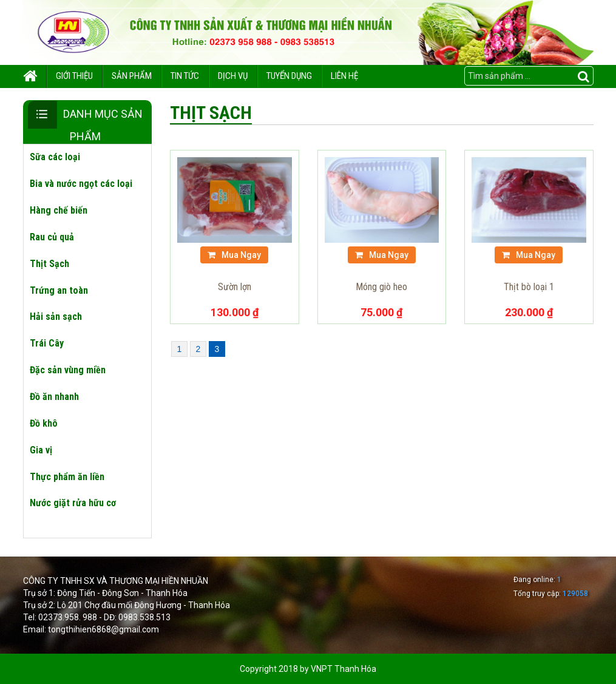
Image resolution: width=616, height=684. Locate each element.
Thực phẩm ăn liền (67, 477)
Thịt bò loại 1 (529, 287)
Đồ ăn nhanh (54, 397)
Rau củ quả (52, 237)
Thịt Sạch (49, 264)
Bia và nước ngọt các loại (81, 184)
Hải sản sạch (56, 317)
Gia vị (41, 450)
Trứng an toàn (59, 290)
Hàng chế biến (59, 210)
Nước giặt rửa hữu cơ (73, 503)
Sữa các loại (55, 157)
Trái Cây (47, 343)
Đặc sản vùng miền (68, 370)
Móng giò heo (381, 287)
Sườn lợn (235, 287)
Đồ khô (44, 423)
